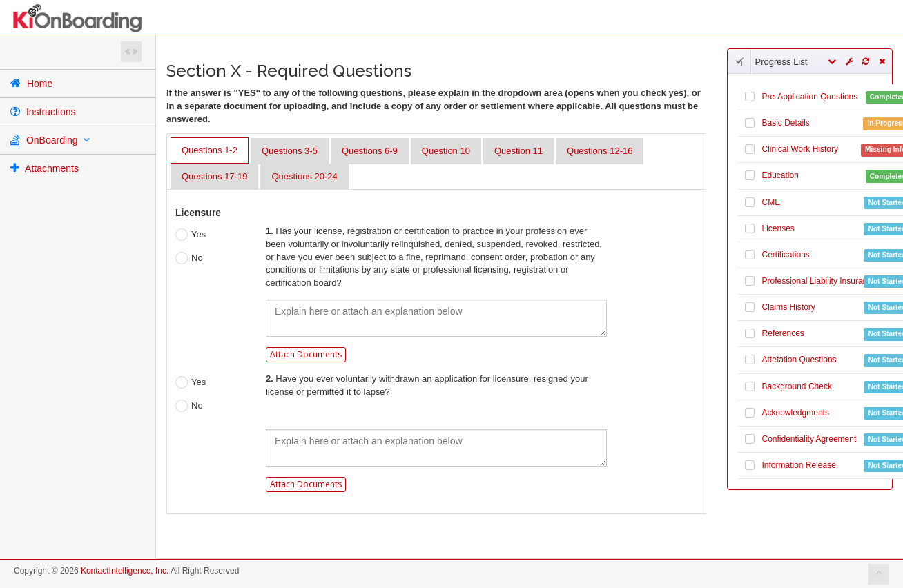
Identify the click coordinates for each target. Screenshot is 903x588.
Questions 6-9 (370, 151)
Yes (191, 235)
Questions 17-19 (214, 176)
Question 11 (518, 151)
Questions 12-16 (600, 151)
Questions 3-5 (290, 151)
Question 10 (446, 151)
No (189, 258)
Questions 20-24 (304, 176)
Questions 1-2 (210, 150)
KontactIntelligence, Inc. (125, 571)
